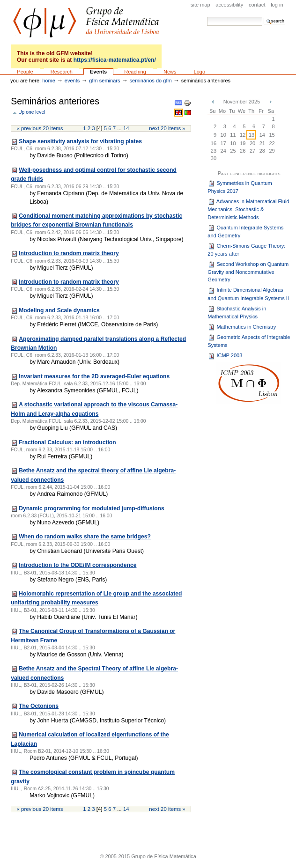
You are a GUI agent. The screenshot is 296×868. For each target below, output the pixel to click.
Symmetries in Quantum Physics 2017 (240, 187)
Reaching (135, 72)
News (170, 72)
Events (98, 72)
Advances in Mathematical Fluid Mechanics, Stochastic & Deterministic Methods (248, 209)
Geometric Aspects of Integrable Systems (249, 341)
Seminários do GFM (151, 81)
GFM (86, 22)
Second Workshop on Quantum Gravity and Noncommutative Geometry (248, 272)
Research (62, 72)
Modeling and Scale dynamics (59, 310)
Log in (277, 5)
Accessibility (229, 5)
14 (126, 128)
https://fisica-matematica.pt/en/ (115, 60)
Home (49, 81)
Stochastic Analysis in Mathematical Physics (237, 312)
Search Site (207, 17)
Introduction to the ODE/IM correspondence (78, 565)
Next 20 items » (167, 128)
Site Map (200, 5)
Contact (257, 5)
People (25, 72)
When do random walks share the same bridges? (85, 537)
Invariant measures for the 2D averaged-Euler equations (94, 376)
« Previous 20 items (40, 128)
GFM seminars (104, 81)
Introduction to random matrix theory (69, 253)
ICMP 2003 (225, 356)
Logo (200, 72)
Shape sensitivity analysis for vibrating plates (80, 141)
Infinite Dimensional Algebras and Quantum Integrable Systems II (248, 294)
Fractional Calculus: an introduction (67, 442)
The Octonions (39, 706)
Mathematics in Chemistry (242, 327)
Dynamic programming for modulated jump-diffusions (92, 508)
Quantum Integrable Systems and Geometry (245, 231)
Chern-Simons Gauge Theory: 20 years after (246, 250)
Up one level (32, 112)
